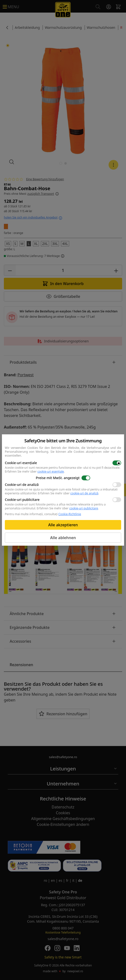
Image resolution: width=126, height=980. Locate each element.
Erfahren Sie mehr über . (35, 471)
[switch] (117, 463)
